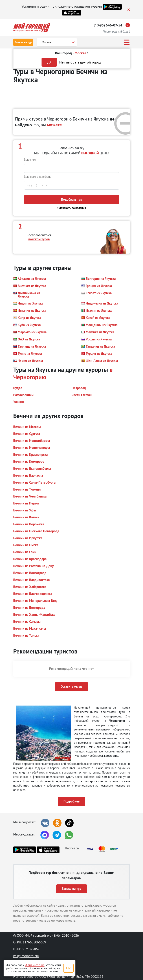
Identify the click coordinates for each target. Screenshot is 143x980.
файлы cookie (35, 965)
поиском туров (39, 239)
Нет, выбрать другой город (80, 62)
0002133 (97, 977)
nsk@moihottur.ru (26, 956)
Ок (68, 968)
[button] (30, 279)
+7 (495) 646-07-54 (107, 25)
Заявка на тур (23, 42)
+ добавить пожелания (71, 208)
